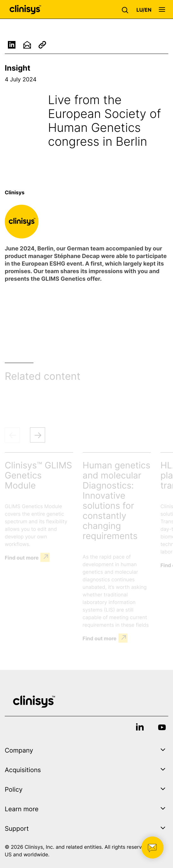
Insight (18, 68)
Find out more (22, 557)
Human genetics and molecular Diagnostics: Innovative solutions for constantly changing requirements (117, 501)
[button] (127, 9)
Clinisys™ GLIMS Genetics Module (38, 475)
